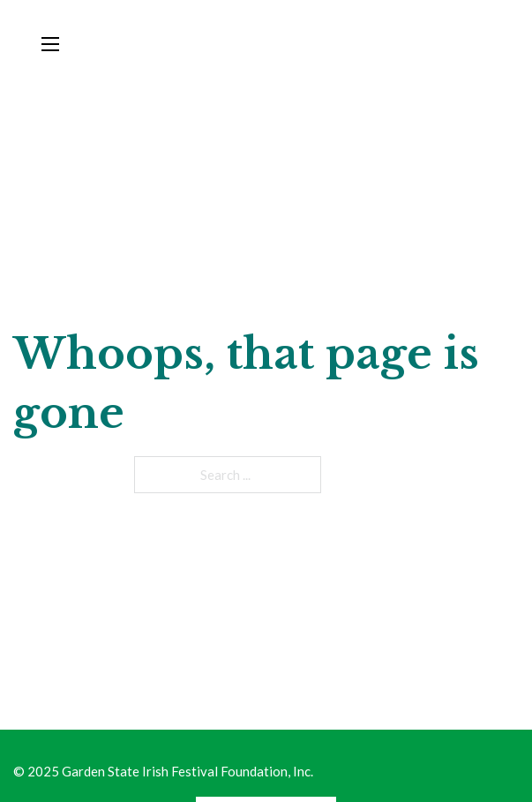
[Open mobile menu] (50, 44)
